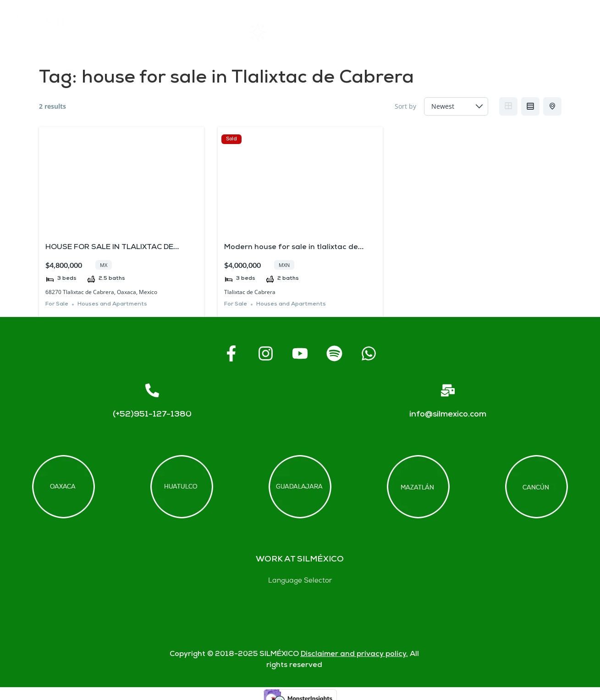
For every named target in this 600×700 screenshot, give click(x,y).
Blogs (564, 32)
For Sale (57, 304)
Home (204, 32)
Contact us (490, 32)
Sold (231, 139)
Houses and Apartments (112, 304)
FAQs (418, 32)
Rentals (272, 32)
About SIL (347, 32)
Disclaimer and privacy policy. (354, 654)
